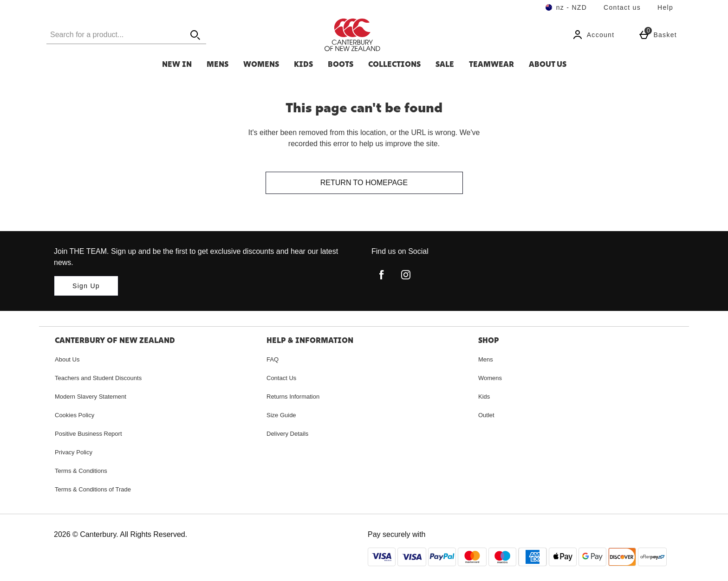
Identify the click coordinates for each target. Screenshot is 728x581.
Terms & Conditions (81, 471)
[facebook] (382, 275)
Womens (261, 64)
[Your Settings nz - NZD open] (566, 7)
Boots (341, 64)
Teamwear (491, 64)
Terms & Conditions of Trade (93, 489)
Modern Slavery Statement (91, 397)
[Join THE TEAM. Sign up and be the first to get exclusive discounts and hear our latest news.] (86, 286)
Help (665, 7)
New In (177, 64)
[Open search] (195, 35)
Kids (303, 64)
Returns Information (293, 397)
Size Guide (281, 415)
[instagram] (406, 275)
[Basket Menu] (658, 35)
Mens (218, 64)
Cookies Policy (75, 415)
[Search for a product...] (107, 35)
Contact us (622, 7)
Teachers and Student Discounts (98, 378)
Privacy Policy (74, 452)
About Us (548, 64)
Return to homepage (364, 183)
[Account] (593, 35)
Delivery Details (287, 434)
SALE (445, 64)
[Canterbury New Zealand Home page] (404, 35)
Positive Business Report (88, 434)
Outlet (486, 415)
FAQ (273, 359)
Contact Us (281, 378)
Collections (394, 64)
